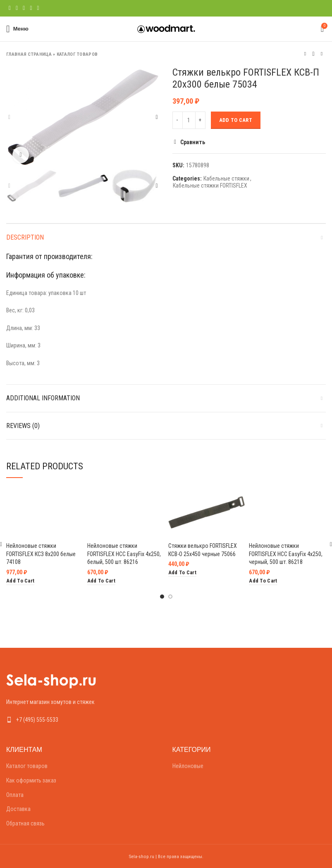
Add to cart (236, 120)
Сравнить (193, 142)
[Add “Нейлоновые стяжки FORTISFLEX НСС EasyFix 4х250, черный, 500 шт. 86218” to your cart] (263, 581)
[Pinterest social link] (24, 8)
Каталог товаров (77, 54)
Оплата (15, 795)
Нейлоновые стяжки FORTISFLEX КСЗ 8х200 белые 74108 (41, 554)
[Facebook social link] (10, 8)
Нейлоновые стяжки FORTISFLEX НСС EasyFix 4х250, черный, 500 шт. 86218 (286, 554)
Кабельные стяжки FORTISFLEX (210, 185)
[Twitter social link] (17, 8)
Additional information (43, 398)
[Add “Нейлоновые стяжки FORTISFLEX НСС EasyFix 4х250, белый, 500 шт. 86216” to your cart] (101, 581)
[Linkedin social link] (31, 8)
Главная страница (29, 54)
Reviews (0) (23, 426)
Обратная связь (25, 823)
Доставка (18, 809)
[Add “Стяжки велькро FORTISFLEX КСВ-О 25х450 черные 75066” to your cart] (182, 573)
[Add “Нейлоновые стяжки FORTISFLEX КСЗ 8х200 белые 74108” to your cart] (20, 581)
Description (25, 237)
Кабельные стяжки (226, 178)
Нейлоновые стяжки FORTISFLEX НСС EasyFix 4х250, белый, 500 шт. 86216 (124, 554)
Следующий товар (322, 54)
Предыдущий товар (305, 54)
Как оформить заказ (31, 780)
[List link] (83, 720)
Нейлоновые (188, 766)
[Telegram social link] (38, 8)
